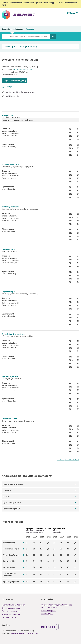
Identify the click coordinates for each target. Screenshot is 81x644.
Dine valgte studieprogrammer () (21, 46)
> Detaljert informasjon (68, 460)
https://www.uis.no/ (20, 70)
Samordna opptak (49, 611)
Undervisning (8, 115)
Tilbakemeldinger (10, 164)
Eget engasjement (10, 376)
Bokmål (71, 13)
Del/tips (9, 87)
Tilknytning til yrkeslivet (13, 334)
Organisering (8, 292)
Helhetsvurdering (9, 419)
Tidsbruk (7, 490)
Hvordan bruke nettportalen (13, 605)
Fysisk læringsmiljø (12, 509)
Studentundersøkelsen (11, 608)
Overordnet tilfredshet (14, 484)
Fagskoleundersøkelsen (11, 611)
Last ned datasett (9, 617)
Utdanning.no (47, 614)
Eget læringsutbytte (12, 503)
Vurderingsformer (10, 207)
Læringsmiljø (8, 249)
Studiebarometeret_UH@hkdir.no (24, 633)
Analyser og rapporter (11, 614)
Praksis (7, 496)
